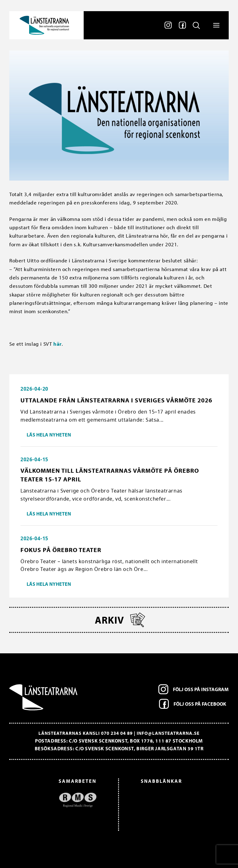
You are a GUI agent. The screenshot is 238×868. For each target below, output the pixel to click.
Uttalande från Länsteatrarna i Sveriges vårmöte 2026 (116, 400)
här (57, 344)
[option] (56, 800)
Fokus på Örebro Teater (61, 550)
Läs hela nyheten (49, 435)
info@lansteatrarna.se (168, 733)
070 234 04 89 (117, 733)
